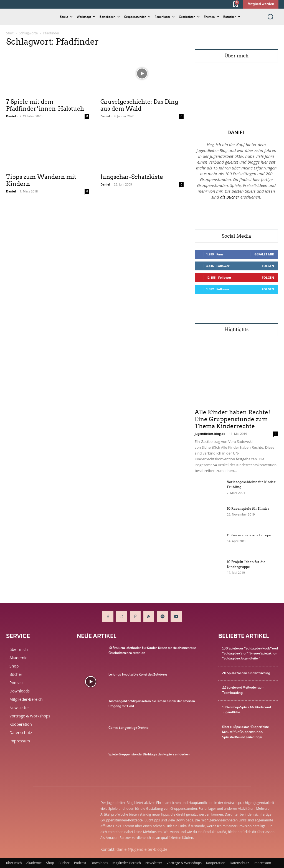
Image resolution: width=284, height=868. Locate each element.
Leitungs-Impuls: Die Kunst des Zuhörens (138, 674)
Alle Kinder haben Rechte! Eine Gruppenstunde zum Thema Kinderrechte (232, 419)
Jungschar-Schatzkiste (132, 177)
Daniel (11, 116)
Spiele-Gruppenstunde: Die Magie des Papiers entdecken (149, 754)
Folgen (268, 266)
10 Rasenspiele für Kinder (248, 508)
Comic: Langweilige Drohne (128, 728)
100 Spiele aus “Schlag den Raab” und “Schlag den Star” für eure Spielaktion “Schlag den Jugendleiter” (250, 653)
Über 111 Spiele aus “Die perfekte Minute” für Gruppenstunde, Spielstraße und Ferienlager (245, 731)
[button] (270, 17)
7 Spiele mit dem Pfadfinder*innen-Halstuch (45, 105)
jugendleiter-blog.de (210, 434)
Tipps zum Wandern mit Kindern (41, 180)
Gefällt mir (264, 254)
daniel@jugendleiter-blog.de (142, 849)
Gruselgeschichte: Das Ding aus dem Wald (139, 105)
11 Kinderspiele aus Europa (249, 535)
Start (10, 33)
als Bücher (230, 197)
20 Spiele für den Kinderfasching (246, 673)
